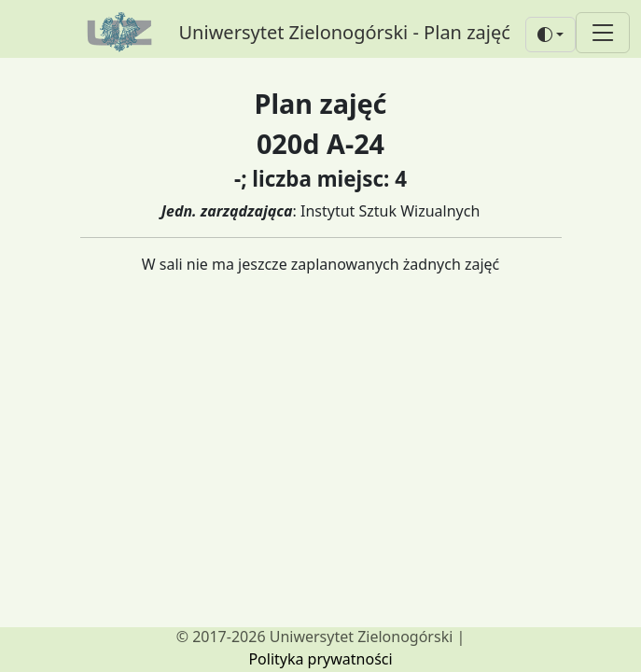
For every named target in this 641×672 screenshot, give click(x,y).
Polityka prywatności (320, 659)
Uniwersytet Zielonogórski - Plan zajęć (345, 32)
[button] (550, 35)
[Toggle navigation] (603, 32)
